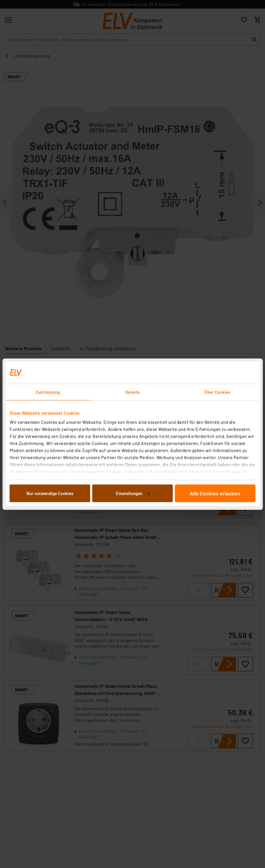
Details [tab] (132, 392)
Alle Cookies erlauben (215, 493)
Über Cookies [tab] (217, 392)
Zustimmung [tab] (48, 392)
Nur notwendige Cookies (50, 493)
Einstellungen (133, 493)
